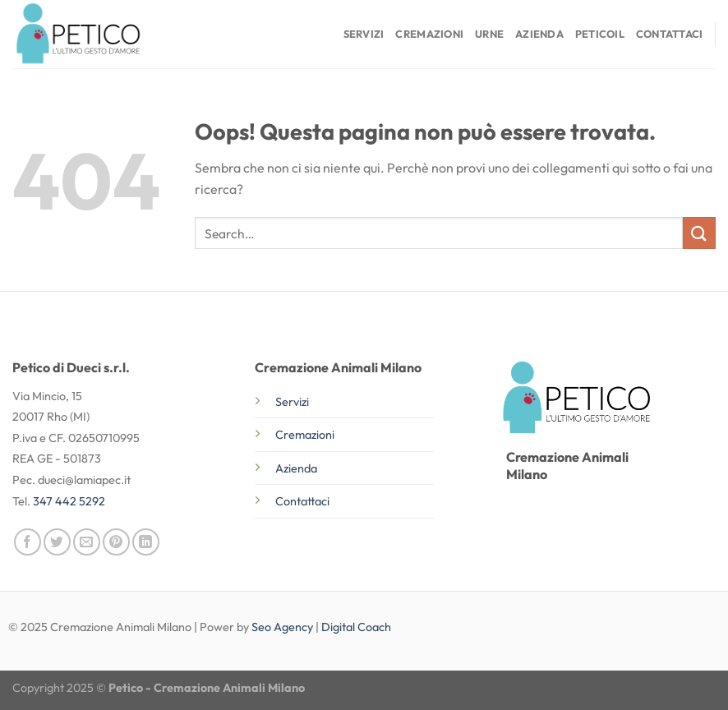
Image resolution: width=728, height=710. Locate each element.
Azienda (539, 34)
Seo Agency (282, 627)
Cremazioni (429, 34)
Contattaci (670, 34)
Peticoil (600, 34)
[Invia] (699, 233)
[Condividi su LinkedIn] (146, 542)
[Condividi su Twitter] (57, 542)
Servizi (364, 34)
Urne (489, 34)
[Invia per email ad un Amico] (87, 542)
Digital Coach (356, 627)
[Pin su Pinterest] (116, 542)
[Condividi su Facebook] (28, 542)
